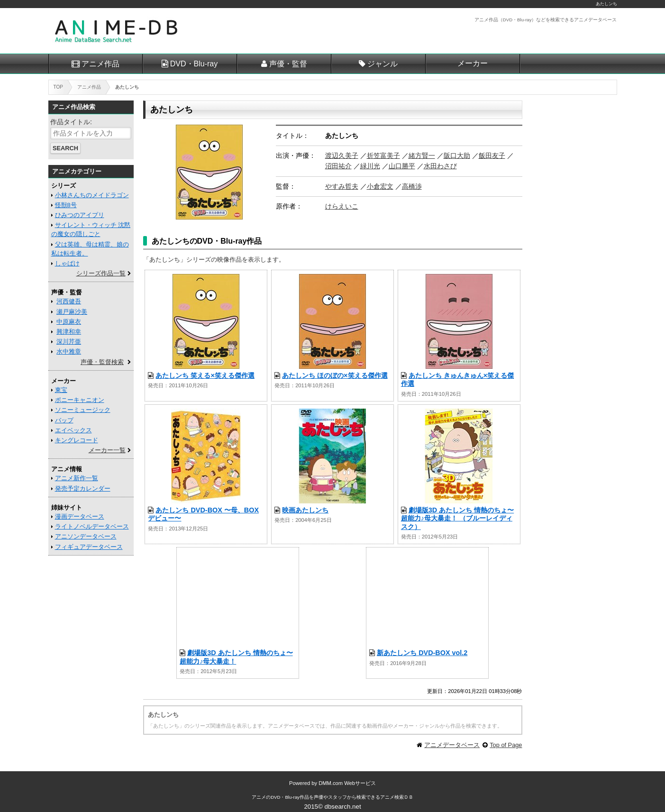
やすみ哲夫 (342, 186)
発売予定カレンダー (83, 488)
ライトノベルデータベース (92, 526)
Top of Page (506, 745)
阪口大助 (457, 155)
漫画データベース (80, 516)
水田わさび (440, 166)
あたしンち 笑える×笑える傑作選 (205, 375)
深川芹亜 (69, 342)
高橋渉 (412, 186)
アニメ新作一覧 (77, 478)
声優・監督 (288, 64)
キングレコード (77, 440)
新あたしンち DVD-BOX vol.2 (422, 653)
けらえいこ (342, 206)
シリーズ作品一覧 (101, 273)
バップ (64, 420)
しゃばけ (67, 263)
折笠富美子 (383, 155)
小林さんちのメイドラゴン (92, 195)
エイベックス (73, 430)
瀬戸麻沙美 (72, 312)
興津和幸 (69, 332)
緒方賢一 (422, 155)
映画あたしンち (305, 510)
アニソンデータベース (86, 536)
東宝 (61, 390)
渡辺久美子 (342, 155)
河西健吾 (69, 301)
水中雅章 (69, 351)
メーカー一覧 (107, 450)
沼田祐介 (338, 166)
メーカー (473, 63)
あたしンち (606, 4)
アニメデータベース (452, 745)
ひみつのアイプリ (80, 215)
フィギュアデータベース (89, 547)
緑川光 (370, 166)
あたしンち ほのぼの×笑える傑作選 (335, 375)
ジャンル (383, 64)
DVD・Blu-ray (194, 64)
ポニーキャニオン (80, 400)
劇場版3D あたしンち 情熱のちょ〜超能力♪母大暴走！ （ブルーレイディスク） (457, 518)
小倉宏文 (380, 186)
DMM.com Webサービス (347, 783)
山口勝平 (402, 166)
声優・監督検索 (102, 362)
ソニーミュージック (83, 410)
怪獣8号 (66, 205)
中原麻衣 (69, 322)
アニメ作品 (100, 64)
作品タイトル (70, 122)
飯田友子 (492, 155)
